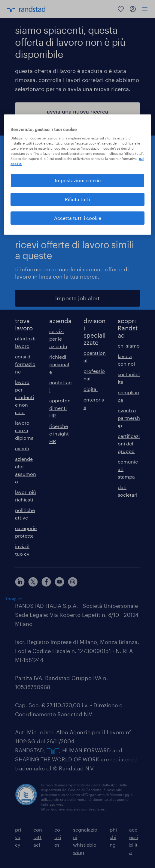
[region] (77, 175)
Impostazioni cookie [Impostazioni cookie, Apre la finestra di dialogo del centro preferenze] (78, 180)
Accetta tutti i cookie (78, 218)
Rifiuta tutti (77, 199)
